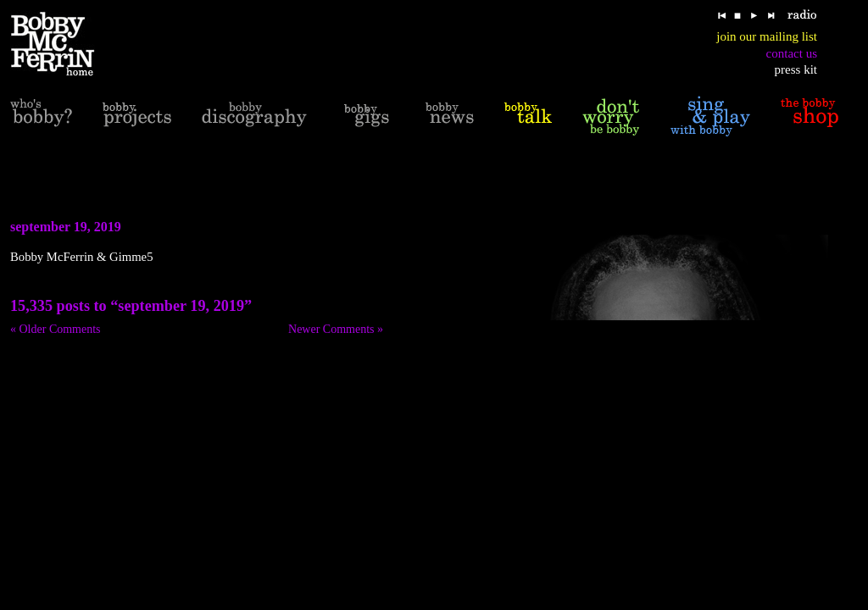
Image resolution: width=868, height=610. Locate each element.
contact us (792, 53)
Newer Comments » (336, 329)
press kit (796, 69)
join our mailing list (767, 36)
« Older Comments (56, 329)
